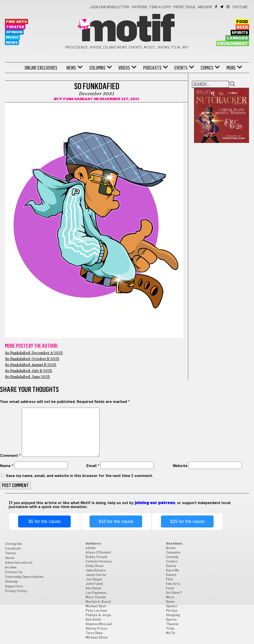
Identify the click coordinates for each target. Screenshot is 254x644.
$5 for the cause (45, 521)
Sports (171, 620)
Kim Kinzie (93, 588)
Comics (207, 68)
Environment (233, 44)
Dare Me (173, 571)
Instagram (228, 7)
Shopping (173, 615)
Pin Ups (172, 611)
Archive (205, 7)
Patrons (140, 7)
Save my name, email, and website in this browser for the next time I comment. (79, 476)
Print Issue (185, 7)
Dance (171, 566)
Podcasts (152, 68)
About (10, 558)
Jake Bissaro (96, 571)
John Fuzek (94, 584)
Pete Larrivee (96, 611)
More (231, 68)
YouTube (240, 7)
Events (181, 68)
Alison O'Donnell (98, 553)
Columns (97, 68)
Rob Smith (93, 620)
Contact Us (14, 572)
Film (169, 580)
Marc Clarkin (96, 597)
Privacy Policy (16, 591)
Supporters (14, 586)
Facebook (216, 7)
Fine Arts (16, 22)
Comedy (172, 557)
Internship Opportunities (24, 577)
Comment (10, 456)
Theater (15, 27)
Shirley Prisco (96, 629)
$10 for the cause (116, 521)
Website (180, 466)
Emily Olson (95, 566)
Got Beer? (174, 593)
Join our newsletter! (110, 7)
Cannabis (237, 38)
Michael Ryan (96, 606)
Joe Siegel (94, 580)
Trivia (170, 629)
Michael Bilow (96, 638)
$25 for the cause (187, 521)
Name (7, 466)
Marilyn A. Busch (98, 602)
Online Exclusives (41, 68)
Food (242, 22)
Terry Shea (94, 633)
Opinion (14, 32)
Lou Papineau (96, 593)
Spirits (240, 33)
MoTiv (171, 633)
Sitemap (11, 582)
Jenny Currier (96, 575)
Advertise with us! (19, 563)
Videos (124, 68)
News (12, 43)
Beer (242, 27)
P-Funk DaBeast (76, 99)
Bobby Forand (96, 557)
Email (93, 466)
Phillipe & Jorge (98, 615)
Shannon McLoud (99, 624)
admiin (91, 548)
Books (171, 548)
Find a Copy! (160, 7)
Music (12, 37)
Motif (127, 30)
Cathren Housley (99, 562)
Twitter (222, 7)
